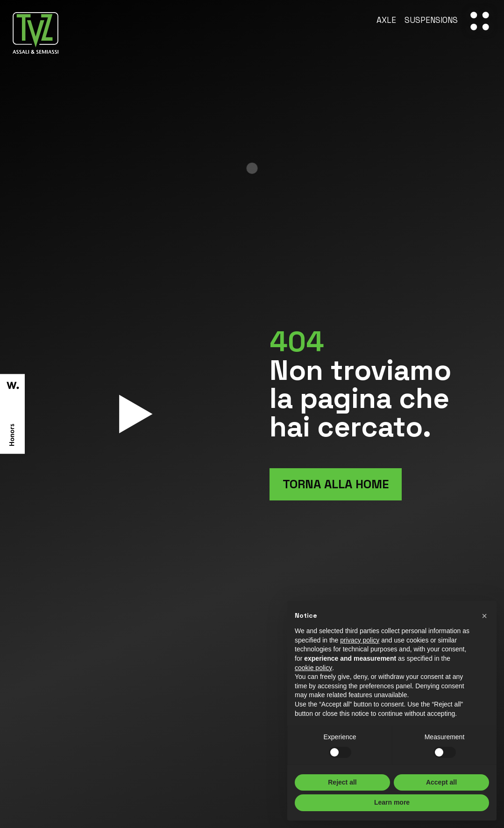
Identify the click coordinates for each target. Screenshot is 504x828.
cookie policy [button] (313, 668)
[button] (484, 616)
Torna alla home (336, 484)
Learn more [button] (392, 802)
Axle (386, 21)
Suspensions (431, 21)
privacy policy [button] (360, 640)
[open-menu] (480, 21)
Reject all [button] (342, 782)
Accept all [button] (441, 782)
